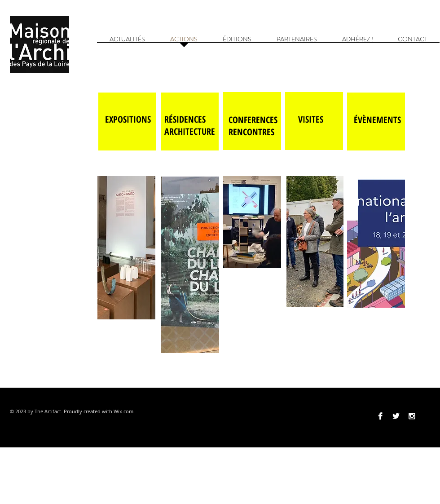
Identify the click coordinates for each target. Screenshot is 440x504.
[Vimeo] (427, 416)
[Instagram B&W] (412, 416)
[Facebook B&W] (380, 416)
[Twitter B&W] (396, 416)
